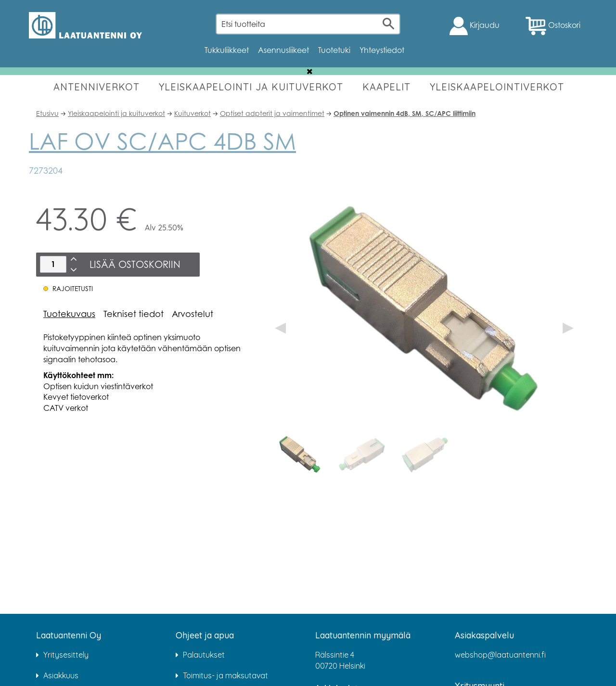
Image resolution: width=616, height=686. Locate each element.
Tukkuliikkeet (227, 50)
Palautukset (204, 655)
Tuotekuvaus (69, 314)
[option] (300, 455)
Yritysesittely (66, 655)
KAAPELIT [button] (386, 87)
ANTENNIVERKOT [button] (96, 87)
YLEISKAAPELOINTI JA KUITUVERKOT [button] (251, 87)
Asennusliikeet (283, 50)
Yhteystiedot (382, 50)
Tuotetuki (334, 50)
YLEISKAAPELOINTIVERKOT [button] (497, 87)
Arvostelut (192, 314)
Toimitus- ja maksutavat (225, 675)
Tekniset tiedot (134, 314)
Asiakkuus (61, 675)
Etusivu (47, 113)
